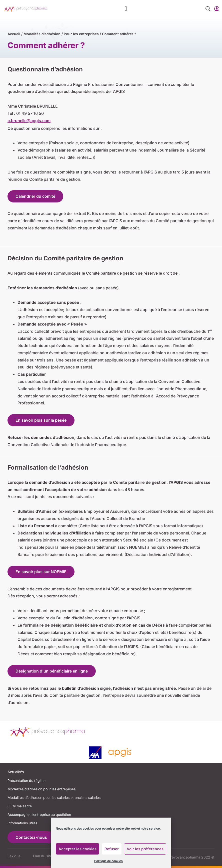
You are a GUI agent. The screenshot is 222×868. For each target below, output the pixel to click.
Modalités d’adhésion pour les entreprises (41, 789)
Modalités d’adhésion (42, 34)
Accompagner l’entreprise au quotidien (39, 814)
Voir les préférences (145, 849)
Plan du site (42, 856)
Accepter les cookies (77, 849)
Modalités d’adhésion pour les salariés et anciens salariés (54, 797)
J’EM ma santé (20, 806)
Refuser (112, 849)
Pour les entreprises (81, 34)
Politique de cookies (108, 861)
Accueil (14, 34)
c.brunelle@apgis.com (29, 121)
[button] (126, 9)
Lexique (14, 856)
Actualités (16, 772)
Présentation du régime (26, 781)
